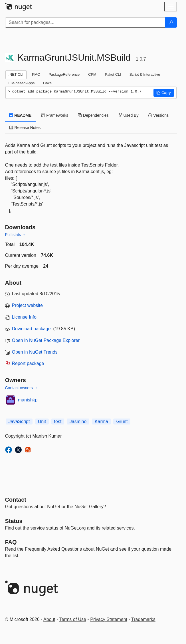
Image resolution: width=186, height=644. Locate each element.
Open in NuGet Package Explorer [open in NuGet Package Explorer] (46, 340)
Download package (31, 329)
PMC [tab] (36, 74)
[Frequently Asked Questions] (11, 542)
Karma (101, 422)
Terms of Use (73, 619)
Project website (28, 305)
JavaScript (19, 422)
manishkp (28, 400)
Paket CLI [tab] (113, 74)
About (49, 619)
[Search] (171, 22)
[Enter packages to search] (85, 22)
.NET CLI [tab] (16, 74)
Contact (16, 500)
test (58, 422)
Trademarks (143, 619)
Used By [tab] (129, 115)
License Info (24, 317)
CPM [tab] (92, 74)
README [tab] (21, 115)
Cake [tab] (47, 83)
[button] (164, 93)
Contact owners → (22, 388)
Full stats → (16, 235)
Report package (28, 363)
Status (14, 521)
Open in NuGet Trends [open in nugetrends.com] (35, 352)
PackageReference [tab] (64, 74)
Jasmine (78, 422)
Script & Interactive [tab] (145, 74)
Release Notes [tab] (25, 128)
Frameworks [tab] (55, 115)
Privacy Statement (109, 619)
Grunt (122, 422)
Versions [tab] (158, 115)
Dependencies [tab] (93, 115)
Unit (42, 422)
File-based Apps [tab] (22, 83)
